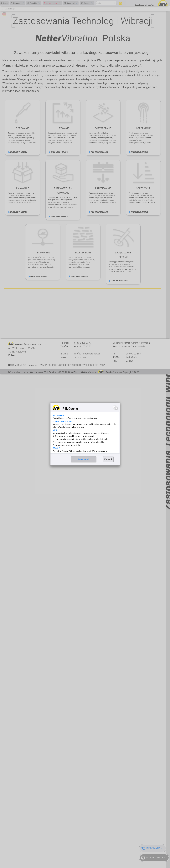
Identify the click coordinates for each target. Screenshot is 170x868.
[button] (63, 372)
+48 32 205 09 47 (83, 343)
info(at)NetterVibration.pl (87, 354)
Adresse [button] (41, 372)
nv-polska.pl (80, 357)
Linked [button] (28, 372)
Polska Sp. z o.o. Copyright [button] (110, 372)
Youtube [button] (14, 372)
